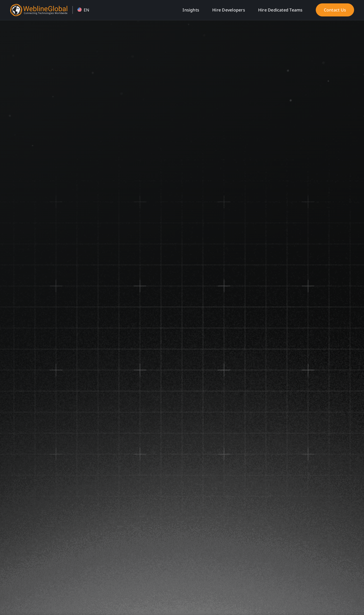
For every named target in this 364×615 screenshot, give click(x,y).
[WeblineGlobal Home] (39, 6)
